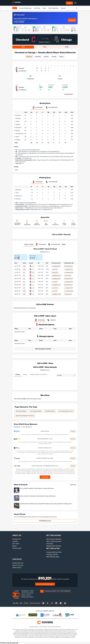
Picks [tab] (45, 47)
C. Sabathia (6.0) (56, 266)
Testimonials (17, 548)
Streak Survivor (18, 563)
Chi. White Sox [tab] (51, 108)
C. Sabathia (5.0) (56, 285)
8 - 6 (33, 288)
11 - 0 (33, 282)
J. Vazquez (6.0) (68, 282)
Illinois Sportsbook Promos (66, 411)
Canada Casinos (52, 554)
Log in (69, 3)
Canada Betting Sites (54, 552)
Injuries (61, 57)
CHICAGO (51, 320)
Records (46, 57)
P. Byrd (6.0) (55, 272)
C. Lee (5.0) (55, 288)
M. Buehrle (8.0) (68, 266)
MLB (15, 8)
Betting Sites (53, 548)
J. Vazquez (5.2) (68, 269)
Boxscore (29, 57)
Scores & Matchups (25, 8)
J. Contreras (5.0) (69, 272)
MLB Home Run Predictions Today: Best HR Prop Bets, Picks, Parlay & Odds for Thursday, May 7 (46, 504)
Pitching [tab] (18, 374)
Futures (63, 8)
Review (73, 431)
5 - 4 (33, 269)
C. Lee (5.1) (55, 291)
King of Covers (18, 565)
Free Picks (37, 8)
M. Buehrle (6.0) (68, 278)
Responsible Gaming (54, 546)
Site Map (16, 603)
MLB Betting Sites (50, 411)
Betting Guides (54, 535)
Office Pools (17, 567)
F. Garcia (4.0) (68, 294)
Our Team (16, 544)
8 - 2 (33, 294)
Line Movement (68, 94)
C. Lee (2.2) (55, 282)
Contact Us (16, 539)
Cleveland (22, 39)
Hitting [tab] (25, 374)
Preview (54, 57)
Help (21, 603)
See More (45, 477)
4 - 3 (33, 266)
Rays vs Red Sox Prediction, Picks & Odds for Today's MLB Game (38, 496)
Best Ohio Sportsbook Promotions (25, 416)
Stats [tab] (23, 47)
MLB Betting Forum (45, 521)
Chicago (66, 39)
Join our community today (45, 584)
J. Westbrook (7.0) (56, 275)
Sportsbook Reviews (54, 539)
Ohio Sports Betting (21, 411)
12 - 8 (33, 272)
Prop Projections (53, 8)
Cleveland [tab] (37, 108)
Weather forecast (44, 42)
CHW (24, 266)
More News (73, 484)
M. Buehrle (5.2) (68, 285)
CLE (24, 272)
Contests (17, 559)
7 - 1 (33, 285)
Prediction (38, 57)
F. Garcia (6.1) (68, 275)
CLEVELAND (40, 320)
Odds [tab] (67, 47)
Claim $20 (72, 20)
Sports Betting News (54, 541)
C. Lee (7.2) (55, 269)
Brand (14, 546)
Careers (15, 541)
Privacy (26, 603)
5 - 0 (33, 275)
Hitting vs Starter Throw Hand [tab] (38, 374)
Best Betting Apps (53, 557)
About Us (17, 535)
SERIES (64, 244)
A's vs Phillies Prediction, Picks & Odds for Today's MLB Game (37, 488)
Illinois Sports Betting (36, 411)
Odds (44, 8)
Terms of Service (35, 603)
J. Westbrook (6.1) (56, 294)
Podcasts (50, 544)
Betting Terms (45, 252)
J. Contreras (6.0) (69, 291)
